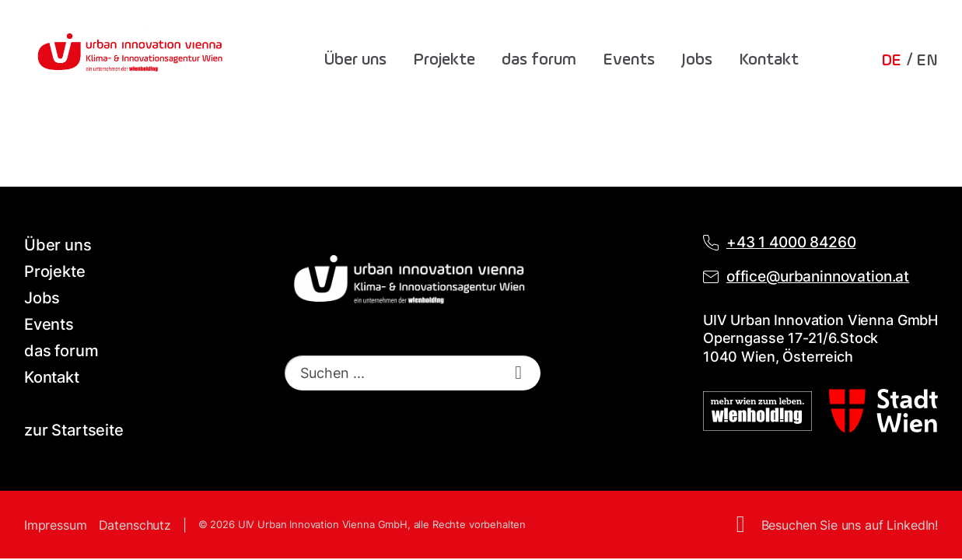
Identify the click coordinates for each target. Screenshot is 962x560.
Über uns (355, 60)
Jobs (697, 60)
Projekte (444, 60)
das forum (539, 60)
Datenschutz (135, 525)
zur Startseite (74, 430)
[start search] (519, 373)
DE (892, 61)
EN (927, 61)
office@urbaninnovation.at (818, 276)
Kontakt (769, 60)
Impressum (56, 525)
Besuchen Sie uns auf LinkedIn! (850, 525)
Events (629, 60)
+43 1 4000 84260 (791, 242)
